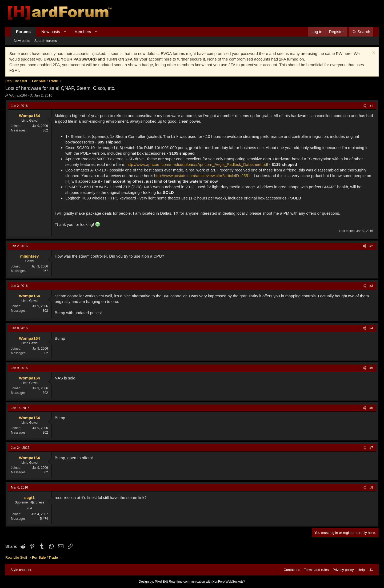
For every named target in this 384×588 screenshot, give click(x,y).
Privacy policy (343, 570)
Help (361, 570)
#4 (371, 328)
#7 (371, 448)
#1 (371, 106)
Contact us (292, 570)
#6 (371, 408)
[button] (65, 32)
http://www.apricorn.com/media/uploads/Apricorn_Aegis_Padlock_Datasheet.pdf (197, 164)
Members (83, 32)
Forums (23, 32)
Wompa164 (18, 95)
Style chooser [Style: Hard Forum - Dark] (21, 570)
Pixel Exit (161, 582)
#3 (371, 286)
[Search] (361, 32)
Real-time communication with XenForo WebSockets (207, 582)
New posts (51, 32)
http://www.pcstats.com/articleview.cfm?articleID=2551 (202, 176)
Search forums (46, 41)
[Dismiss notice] (373, 53)
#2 (371, 246)
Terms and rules (316, 570)
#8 (371, 487)
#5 (371, 368)
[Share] (364, 106)
